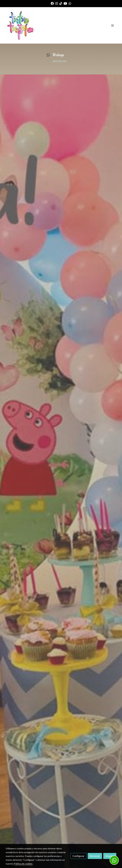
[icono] (48, 55)
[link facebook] (52, 3)
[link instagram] (57, 3)
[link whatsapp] (70, 3)
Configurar (78, 856)
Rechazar (95, 856)
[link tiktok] (61, 3)
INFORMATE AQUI (61, 523)
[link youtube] (65, 3)
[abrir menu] (112, 25)
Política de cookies (23, 864)
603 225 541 (60, 61)
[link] (20, 25)
